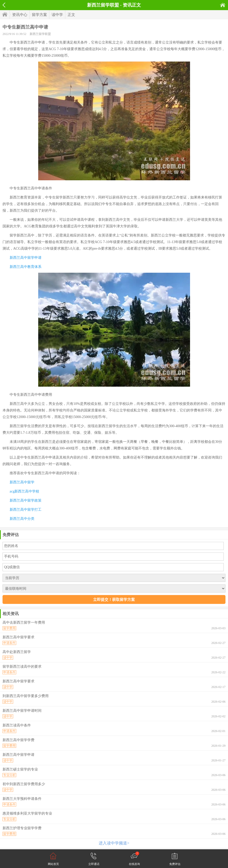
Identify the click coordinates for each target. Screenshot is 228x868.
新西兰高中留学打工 (26, 510)
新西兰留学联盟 (40, 34)
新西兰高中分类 (22, 519)
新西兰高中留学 (22, 482)
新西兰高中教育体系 (26, 267)
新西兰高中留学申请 (26, 258)
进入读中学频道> (114, 843)
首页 (223, 5)
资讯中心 (20, 15)
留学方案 (39, 15)
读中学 (57, 15)
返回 (4, 5)
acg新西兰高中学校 (24, 491)
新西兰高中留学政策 (26, 500)
